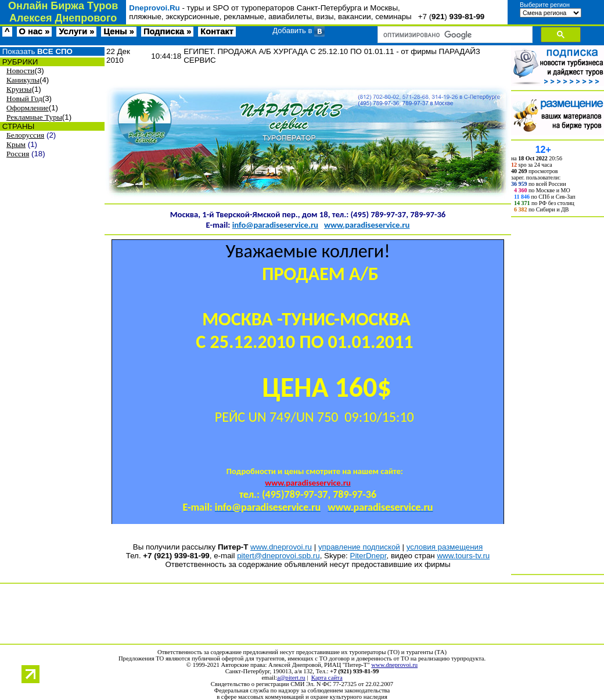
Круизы (19, 89)
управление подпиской (359, 547)
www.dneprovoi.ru (281, 547)
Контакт (217, 31)
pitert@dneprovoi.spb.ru (278, 556)
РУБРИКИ (19, 62)
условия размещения (445, 547)
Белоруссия (25, 135)
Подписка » (167, 31)
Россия (18, 154)
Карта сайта (327, 678)
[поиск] (454, 35)
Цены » (119, 31)
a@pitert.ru (291, 678)
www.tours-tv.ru (463, 556)
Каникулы (23, 80)
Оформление (28, 108)
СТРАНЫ (17, 126)
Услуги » (76, 31)
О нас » (35, 31)
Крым (16, 144)
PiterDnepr (368, 556)
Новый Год (24, 98)
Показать (36, 51)
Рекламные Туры (34, 117)
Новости (20, 71)
